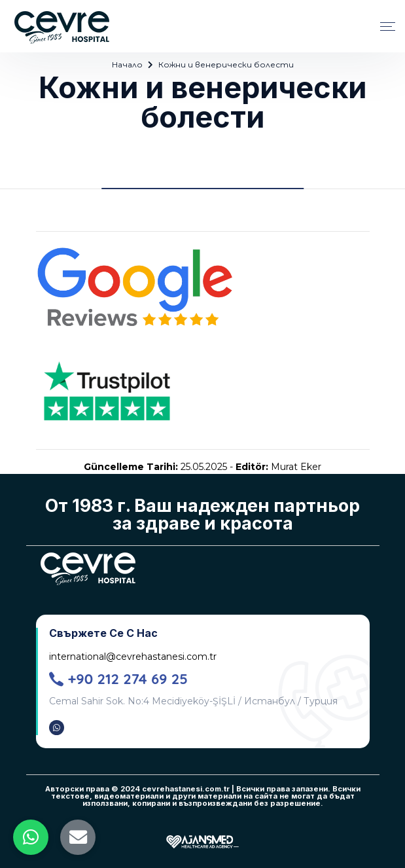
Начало (127, 64)
